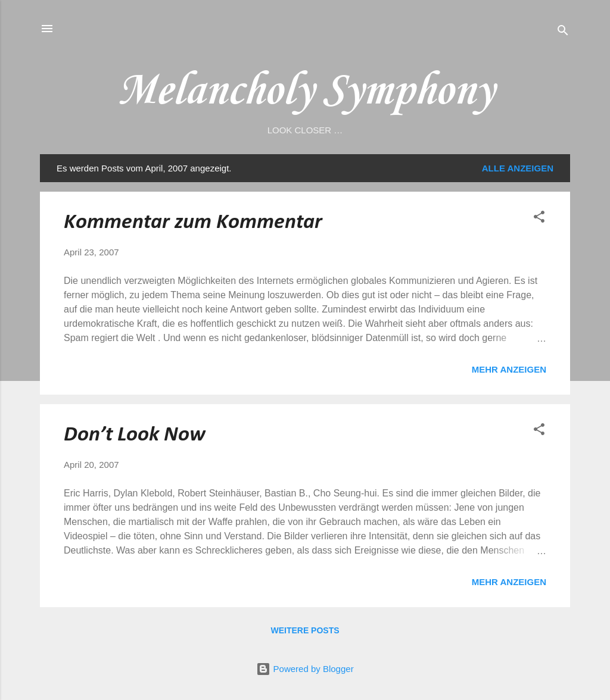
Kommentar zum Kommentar (193, 223)
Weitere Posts (305, 630)
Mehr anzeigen (509, 369)
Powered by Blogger (305, 669)
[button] (539, 219)
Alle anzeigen (518, 168)
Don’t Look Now (135, 435)
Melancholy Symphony (305, 91)
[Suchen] (563, 32)
